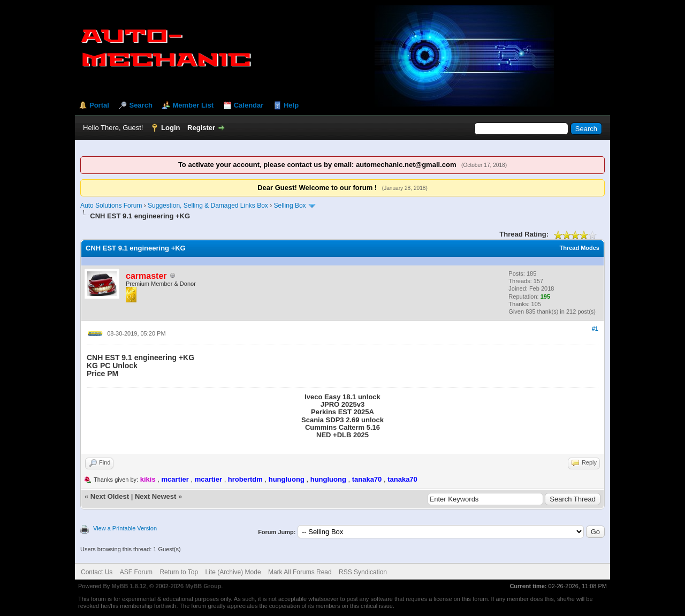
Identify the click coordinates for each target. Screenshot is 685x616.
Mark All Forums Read (300, 572)
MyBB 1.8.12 (129, 586)
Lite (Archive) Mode (233, 572)
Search (140, 105)
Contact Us (97, 572)
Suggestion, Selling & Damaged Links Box (208, 206)
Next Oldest (110, 496)
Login (170, 128)
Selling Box (290, 206)
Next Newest (155, 496)
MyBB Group (203, 586)
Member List (193, 105)
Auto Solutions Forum (111, 206)
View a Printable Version (125, 528)
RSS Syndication (363, 572)
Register (201, 128)
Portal (99, 105)
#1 (595, 329)
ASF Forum (136, 572)
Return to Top (179, 572)
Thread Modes (579, 248)
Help (291, 105)
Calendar (249, 105)
